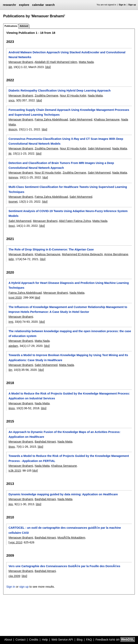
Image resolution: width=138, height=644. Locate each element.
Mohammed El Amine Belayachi (82, 254)
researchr (9, 5)
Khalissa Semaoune (107, 120)
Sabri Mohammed (81, 120)
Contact (20, 640)
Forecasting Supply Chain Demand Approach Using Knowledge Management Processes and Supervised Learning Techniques (69, 112)
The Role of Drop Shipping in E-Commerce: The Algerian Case (51, 249)
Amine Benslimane (116, 254)
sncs (11, 100)
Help (45, 640)
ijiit (10, 67)
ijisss (12, 408)
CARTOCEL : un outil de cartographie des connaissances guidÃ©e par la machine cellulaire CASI (65, 530)
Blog (80, 640)
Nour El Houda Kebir (73, 96)
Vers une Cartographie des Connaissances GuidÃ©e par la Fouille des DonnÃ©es (64, 566)
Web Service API (62, 640)
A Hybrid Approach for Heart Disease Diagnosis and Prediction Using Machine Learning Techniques (68, 285)
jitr (10, 154)
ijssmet (13, 202)
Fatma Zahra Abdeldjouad (51, 120)
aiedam (13, 346)
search (50, 5)
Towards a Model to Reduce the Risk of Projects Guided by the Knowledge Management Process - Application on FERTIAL (69, 458)
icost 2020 (15, 298)
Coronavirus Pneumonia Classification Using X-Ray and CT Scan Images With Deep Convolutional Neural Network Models (66, 141)
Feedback (102, 640)
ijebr (11, 259)
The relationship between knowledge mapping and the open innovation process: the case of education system (70, 334)
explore (24, 5)
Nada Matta (95, 96)
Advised (24, 26)
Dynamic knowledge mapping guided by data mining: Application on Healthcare (63, 494)
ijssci (12, 226)
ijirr (10, 370)
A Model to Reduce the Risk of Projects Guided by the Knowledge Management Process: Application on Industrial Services (69, 396)
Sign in (122, 5)
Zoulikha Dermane (47, 96)
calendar (38, 5)
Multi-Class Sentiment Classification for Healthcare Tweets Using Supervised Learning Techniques (68, 189)
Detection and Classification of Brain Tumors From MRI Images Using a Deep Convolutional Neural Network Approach (61, 165)
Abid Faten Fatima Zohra (75, 221)
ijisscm (13, 129)
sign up (24, 587)
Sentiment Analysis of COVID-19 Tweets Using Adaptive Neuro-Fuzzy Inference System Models (68, 213)
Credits (34, 640)
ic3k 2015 (15, 471)
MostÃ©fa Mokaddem (71, 538)
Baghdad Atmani (45, 442)
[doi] (48, 67)
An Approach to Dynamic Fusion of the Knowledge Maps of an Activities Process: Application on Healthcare (64, 434)
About (8, 640)
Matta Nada (86, 62)
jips (11, 504)
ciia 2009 (14, 576)
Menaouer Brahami (21, 62)
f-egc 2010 (15, 542)
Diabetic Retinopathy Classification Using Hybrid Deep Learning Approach (59, 91)
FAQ (89, 640)
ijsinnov (13, 177)
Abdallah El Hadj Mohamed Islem (56, 62)
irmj (11, 322)
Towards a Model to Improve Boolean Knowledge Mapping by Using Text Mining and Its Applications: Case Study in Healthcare (68, 358)
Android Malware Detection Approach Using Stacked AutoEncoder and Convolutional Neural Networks (67, 55)
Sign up (132, 5)
